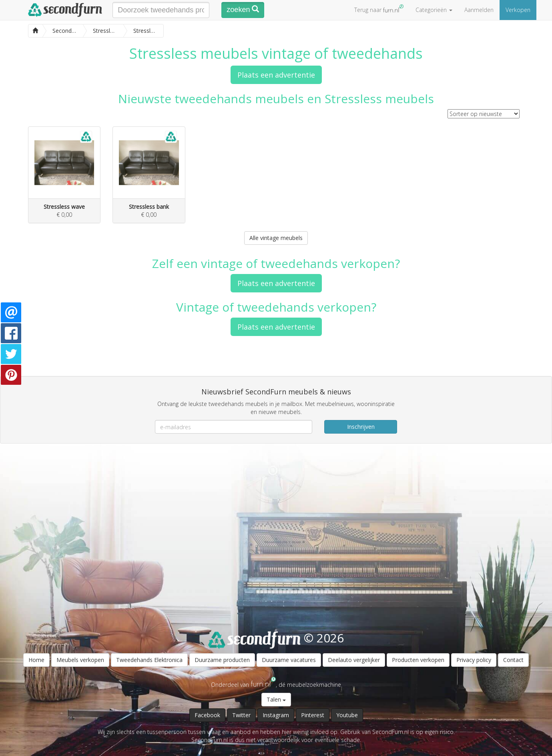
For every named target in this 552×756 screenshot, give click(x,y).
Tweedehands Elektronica (149, 660)
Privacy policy (474, 660)
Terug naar (379, 9)
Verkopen (518, 10)
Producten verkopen (418, 660)
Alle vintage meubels (276, 238)
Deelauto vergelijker (354, 660)
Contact (513, 660)
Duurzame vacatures (289, 660)
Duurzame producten (222, 660)
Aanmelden (479, 10)
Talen (276, 699)
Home (36, 660)
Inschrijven (361, 427)
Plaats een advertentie (276, 75)
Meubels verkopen (80, 660)
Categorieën (434, 10)
